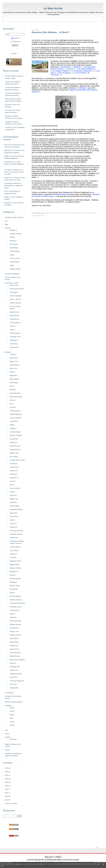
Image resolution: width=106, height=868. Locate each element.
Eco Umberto (14, 457)
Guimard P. (13, 495)
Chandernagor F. (15, 411)
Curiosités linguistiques (12, 274)
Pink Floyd (13, 739)
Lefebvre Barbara (15, 303)
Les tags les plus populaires (71, 859)
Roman (12, 722)
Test (6, 145)
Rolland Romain (15, 656)
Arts (6, 221)
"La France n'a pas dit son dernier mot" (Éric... (14, 172)
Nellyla (12, 265)
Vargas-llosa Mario (16, 674)
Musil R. (12, 593)
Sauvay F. (13, 663)
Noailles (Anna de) (16, 600)
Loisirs (7, 734)
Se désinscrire (15, 42)
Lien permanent (90, 213)
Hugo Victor (14, 513)
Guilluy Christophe (16, 296)
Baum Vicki (13, 368)
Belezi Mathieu (15, 379)
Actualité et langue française (14, 217)
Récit (11, 718)
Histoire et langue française (14, 702)
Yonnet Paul (14, 344)
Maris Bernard (14, 316)
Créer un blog (49, 857)
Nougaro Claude (15, 269)
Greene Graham (15, 488)
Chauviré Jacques (16, 418)
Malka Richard (14, 312)
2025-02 (8, 786)
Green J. (13, 485)
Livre (6, 730)
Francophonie (9, 693)
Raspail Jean (14, 646)
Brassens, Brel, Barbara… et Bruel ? (51, 32)
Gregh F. (13, 492)
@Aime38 (7, 150)
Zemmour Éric (14, 347)
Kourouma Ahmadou (16, 531)
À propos (14, 53)
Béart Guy (13, 241)
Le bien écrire (53, 8)
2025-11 (8, 772)
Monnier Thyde (15, 586)
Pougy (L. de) (14, 631)
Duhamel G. (14, 443)
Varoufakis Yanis (15, 337)
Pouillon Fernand (15, 635)
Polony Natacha (15, 323)
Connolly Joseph (15, 432)
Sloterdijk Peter (15, 667)
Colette (12, 425)
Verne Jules (14, 677)
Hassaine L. (14, 502)
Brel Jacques (14, 244)
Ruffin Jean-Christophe (17, 660)
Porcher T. (13, 326)
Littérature (8, 706)
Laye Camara (14, 550)
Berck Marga (14, 383)
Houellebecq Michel (16, 509)
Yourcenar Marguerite (17, 681)
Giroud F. (13, 481)
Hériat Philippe (14, 506)
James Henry (14, 517)
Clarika (12, 255)
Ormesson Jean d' (16, 607)
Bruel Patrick (14, 248)
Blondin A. (13, 390)
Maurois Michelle (15, 579)
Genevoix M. (14, 471)
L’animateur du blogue (11, 170)
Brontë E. (13, 400)
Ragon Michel (14, 642)
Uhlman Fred (14, 670)
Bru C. (12, 404)
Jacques (7, 178)
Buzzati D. (13, 407)
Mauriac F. (13, 575)
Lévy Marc (13, 557)
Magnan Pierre (15, 565)
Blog (6, 224)
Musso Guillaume (15, 596)
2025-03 (8, 782)
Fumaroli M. (14, 464)
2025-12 (8, 768)
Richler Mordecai (15, 653)
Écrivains (8, 352)
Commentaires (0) (38, 216)
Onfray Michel (14, 319)
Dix (5, 191)
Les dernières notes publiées (53, 859)
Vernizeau (7, 203)
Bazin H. (12, 372)
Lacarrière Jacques (16, 534)
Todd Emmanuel (15, 333)
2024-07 (8, 800)
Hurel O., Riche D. (16, 299)
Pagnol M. (13, 617)
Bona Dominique (15, 393)
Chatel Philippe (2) (16, 414)
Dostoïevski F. (14, 439)
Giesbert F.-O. (14, 478)
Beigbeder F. (14, 376)
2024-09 (8, 796)
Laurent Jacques (15, 547)
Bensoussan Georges (17, 289)
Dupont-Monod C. (16, 446)
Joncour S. (13, 524)
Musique (8, 737)
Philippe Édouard (15, 624)
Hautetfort (58, 857)
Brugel (6, 156)
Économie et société (11, 283)
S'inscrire (15, 38)
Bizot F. (12, 386)
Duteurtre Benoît (15, 450)
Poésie (12, 711)
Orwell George (14, 610)
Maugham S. (14, 572)
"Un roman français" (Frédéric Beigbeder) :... (14, 164)
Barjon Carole (14, 285)
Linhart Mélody (15, 262)
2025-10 (8, 775)
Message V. (14, 582)
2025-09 (8, 779)
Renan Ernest (14, 649)
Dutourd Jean (14, 453)
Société (7, 750)
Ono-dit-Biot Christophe (17, 603)
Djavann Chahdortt (16, 435)
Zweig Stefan (14, 688)
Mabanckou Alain (15, 561)
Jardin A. (13, 520)
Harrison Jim (14, 499)
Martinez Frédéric (15, 568)
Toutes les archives (11, 803)
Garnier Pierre (14, 467)
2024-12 (8, 789)
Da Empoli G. (14, 292)
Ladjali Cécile (14, 538)
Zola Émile (13, 684)
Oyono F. (13, 614)
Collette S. (13, 428)
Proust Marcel (14, 639)
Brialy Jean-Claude (16, 397)
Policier (12, 715)
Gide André (13, 474)
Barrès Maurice (15, 365)
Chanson (8, 228)
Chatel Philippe (15, 251)
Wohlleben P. (14, 340)
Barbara (12, 237)
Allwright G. (13, 230)
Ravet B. (13, 330)
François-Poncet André (17, 460)
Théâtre (12, 725)
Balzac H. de (14, 361)
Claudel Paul (14, 421)
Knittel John (14, 527)
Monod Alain (14, 589)
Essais (12, 708)
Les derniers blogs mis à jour (35, 859)
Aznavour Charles (16, 234)
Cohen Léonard (15, 258)
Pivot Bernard (14, 628)
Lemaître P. (13, 554)
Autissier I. (13, 354)
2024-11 (8, 793)
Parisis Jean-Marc (16, 621)
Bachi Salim (14, 358)
